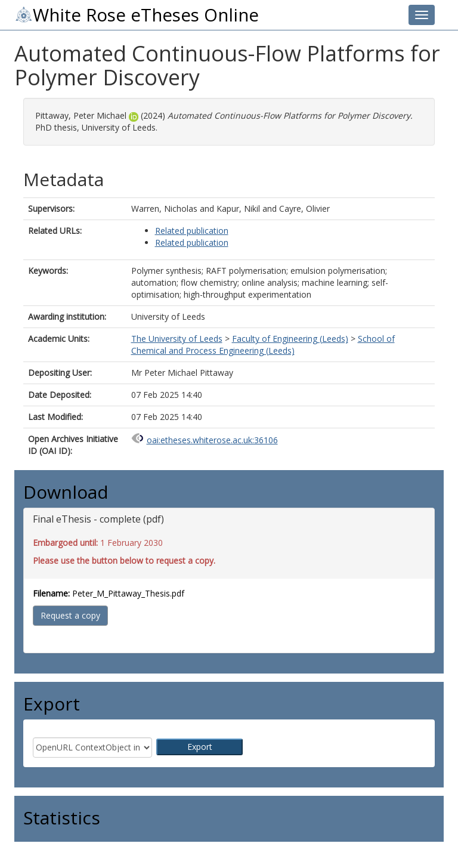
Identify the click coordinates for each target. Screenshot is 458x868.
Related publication (192, 231)
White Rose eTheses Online (137, 15)
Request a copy (70, 615)
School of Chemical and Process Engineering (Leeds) (263, 345)
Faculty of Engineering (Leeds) (290, 339)
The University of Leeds (177, 339)
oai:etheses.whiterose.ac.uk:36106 (212, 440)
